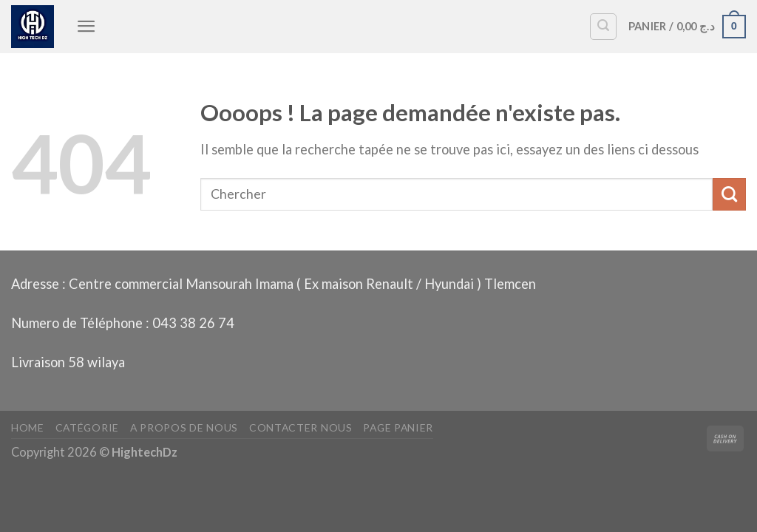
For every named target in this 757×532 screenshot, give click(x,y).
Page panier (398, 427)
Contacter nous (301, 427)
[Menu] (86, 26)
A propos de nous (184, 427)
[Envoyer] (729, 194)
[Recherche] (603, 27)
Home (28, 427)
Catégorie (87, 427)
